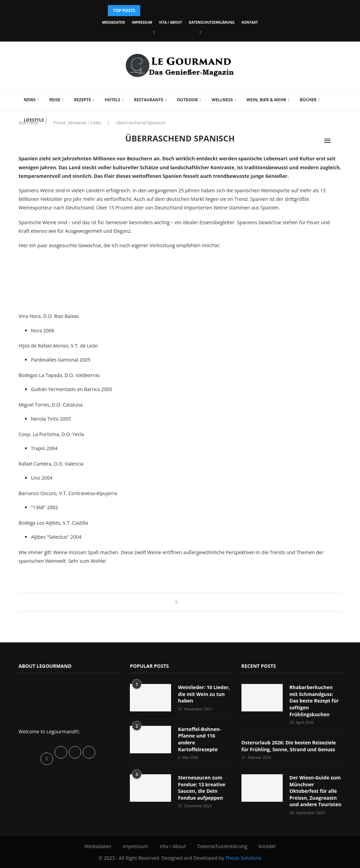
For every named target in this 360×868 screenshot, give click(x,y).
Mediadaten (113, 22)
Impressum (142, 22)
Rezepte (82, 100)
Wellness (222, 100)
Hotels (112, 100)
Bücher (308, 100)
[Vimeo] (200, 32)
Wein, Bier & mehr (266, 100)
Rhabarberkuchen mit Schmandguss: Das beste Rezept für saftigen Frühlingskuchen (314, 701)
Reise (55, 100)
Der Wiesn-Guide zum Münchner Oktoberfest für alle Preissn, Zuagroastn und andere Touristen (316, 791)
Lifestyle (34, 120)
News (30, 100)
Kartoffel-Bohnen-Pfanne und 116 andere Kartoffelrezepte (199, 739)
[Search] (338, 141)
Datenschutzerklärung (212, 22)
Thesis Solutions (243, 858)
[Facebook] (154, 32)
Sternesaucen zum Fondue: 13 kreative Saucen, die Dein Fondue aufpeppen (202, 788)
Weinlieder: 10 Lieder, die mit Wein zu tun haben (204, 694)
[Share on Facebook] (176, 602)
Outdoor (187, 100)
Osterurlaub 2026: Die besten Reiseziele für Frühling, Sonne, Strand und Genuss (289, 746)
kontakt (250, 22)
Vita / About (171, 22)
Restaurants (149, 100)
